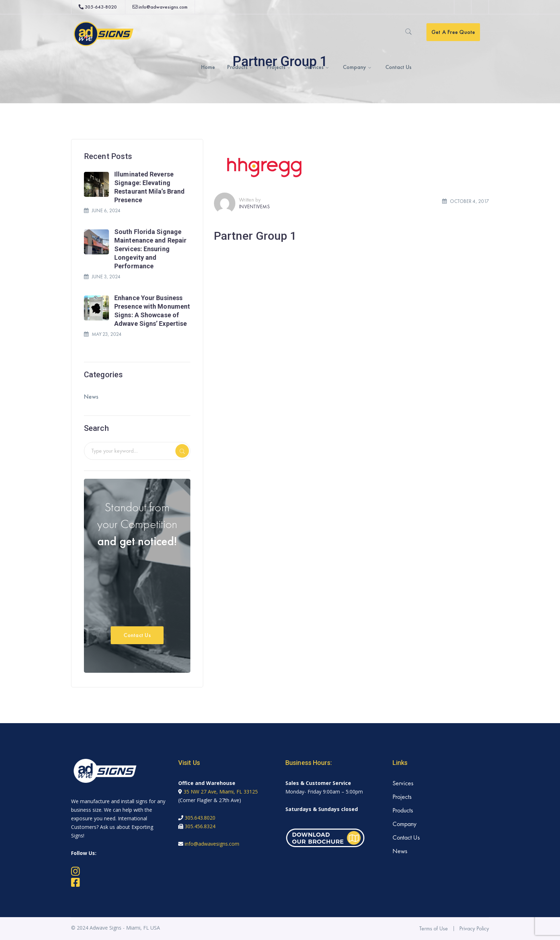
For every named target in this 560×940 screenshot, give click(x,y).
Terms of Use (434, 928)
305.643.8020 (200, 818)
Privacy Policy (474, 928)
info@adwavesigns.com (163, 7)
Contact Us (137, 635)
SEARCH (182, 451)
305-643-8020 (101, 7)
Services (403, 783)
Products (403, 810)
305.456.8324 (200, 826)
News (91, 396)
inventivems (254, 207)
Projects (402, 797)
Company (404, 824)
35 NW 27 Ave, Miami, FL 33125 (221, 792)
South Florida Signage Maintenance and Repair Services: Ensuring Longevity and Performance (150, 249)
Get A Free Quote (453, 32)
